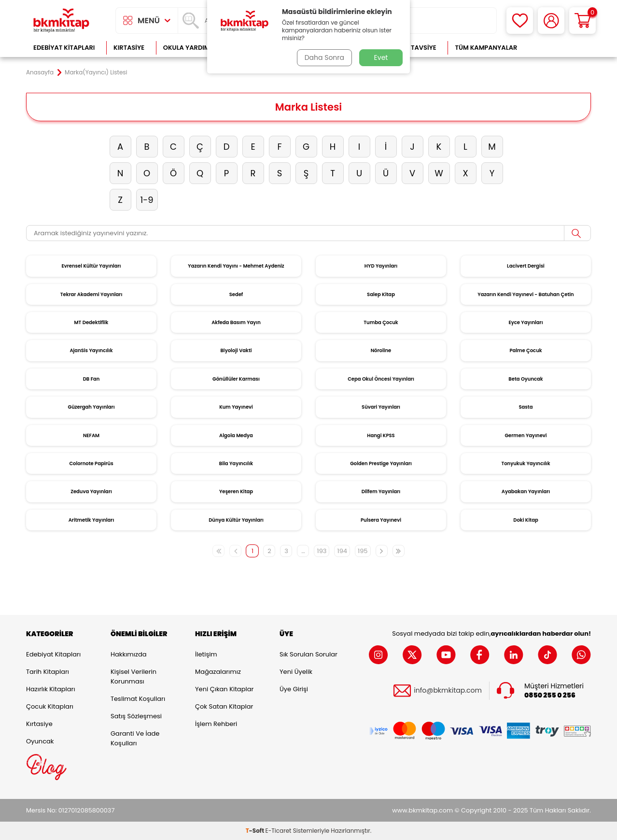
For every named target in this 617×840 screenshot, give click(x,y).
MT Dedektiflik (91, 322)
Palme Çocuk (526, 350)
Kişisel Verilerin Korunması (133, 676)
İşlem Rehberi (216, 724)
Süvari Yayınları (381, 407)
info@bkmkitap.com (448, 691)
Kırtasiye (129, 48)
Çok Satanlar (560, 48)
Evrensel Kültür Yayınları (91, 266)
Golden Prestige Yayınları (381, 463)
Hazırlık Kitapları (51, 689)
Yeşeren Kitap (236, 491)
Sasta (526, 407)
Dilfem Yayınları (381, 491)
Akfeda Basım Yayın (236, 322)
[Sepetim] (582, 21)
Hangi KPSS (381, 435)
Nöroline (381, 350)
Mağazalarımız (218, 672)
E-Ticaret (279, 831)
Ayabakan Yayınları (526, 491)
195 (363, 551)
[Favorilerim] (520, 21)
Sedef (236, 294)
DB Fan (91, 379)
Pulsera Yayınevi (381, 520)
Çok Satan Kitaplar (224, 706)
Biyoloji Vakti (236, 350)
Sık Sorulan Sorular (308, 654)
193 (322, 551)
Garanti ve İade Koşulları (135, 738)
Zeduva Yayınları (91, 491)
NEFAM (91, 435)
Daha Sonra (324, 57)
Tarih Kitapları (48, 672)
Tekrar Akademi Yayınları (91, 294)
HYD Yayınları (381, 266)
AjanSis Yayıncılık (91, 350)
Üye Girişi (294, 689)
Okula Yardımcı (190, 48)
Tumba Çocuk (381, 322)
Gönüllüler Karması (236, 379)
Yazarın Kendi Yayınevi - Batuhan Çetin (526, 294)
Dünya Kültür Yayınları (236, 520)
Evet (381, 57)
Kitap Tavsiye (414, 48)
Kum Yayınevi (236, 407)
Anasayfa (40, 72)
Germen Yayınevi (526, 435)
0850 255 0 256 (550, 695)
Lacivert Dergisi (526, 266)
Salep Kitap (381, 294)
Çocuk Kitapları (50, 706)
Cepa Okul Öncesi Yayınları (381, 379)
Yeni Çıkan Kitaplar (224, 689)
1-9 (147, 200)
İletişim (206, 654)
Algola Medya (236, 435)
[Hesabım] (551, 21)
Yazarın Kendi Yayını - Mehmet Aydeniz (236, 266)
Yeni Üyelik (296, 672)
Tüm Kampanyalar (486, 48)
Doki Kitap (526, 520)
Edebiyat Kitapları (64, 48)
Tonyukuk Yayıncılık (526, 463)
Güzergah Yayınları (91, 407)
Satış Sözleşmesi (136, 716)
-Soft (256, 831)
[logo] (61, 21)
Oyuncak (40, 741)
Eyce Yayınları (526, 322)
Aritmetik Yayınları (91, 520)
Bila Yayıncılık (236, 463)
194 (342, 551)
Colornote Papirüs (91, 463)
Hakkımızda (128, 654)
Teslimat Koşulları (138, 699)
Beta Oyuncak (526, 379)
